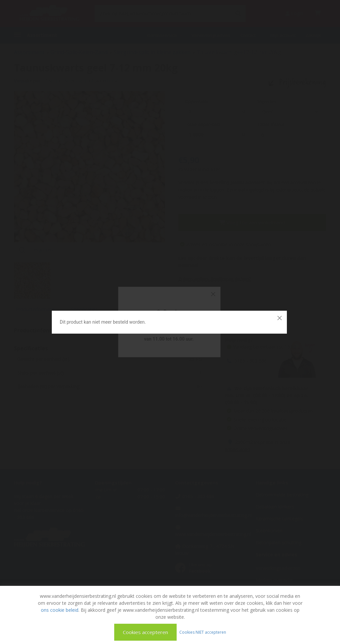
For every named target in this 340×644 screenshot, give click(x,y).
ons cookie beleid (60, 610)
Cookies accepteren (145, 632)
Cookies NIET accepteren (203, 632)
